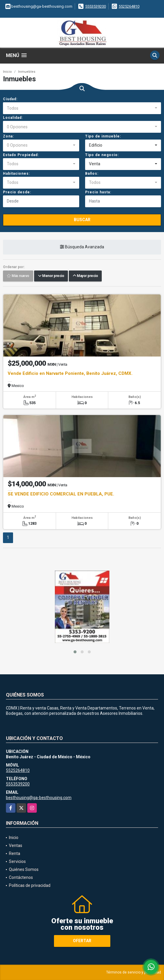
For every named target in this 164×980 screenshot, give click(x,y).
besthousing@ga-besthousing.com (39, 798)
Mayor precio (85, 276)
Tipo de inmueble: (103, 136)
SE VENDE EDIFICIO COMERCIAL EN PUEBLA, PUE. (61, 494)
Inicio (7, 72)
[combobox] (82, 108)
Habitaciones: (16, 174)
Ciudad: (10, 99)
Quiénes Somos (24, 869)
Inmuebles (27, 72)
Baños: (92, 174)
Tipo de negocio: (102, 155)
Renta (15, 853)
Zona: (8, 136)
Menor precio (51, 276)
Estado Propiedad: (21, 155)
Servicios (17, 861)
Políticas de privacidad (30, 885)
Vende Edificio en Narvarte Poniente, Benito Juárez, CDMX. (70, 373)
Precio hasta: (98, 192)
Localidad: (13, 118)
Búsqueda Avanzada (82, 247)
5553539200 (95, 6)
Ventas (16, 845)
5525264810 (129, 6)
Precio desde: (17, 192)
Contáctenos (21, 877)
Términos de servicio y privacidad (134, 972)
